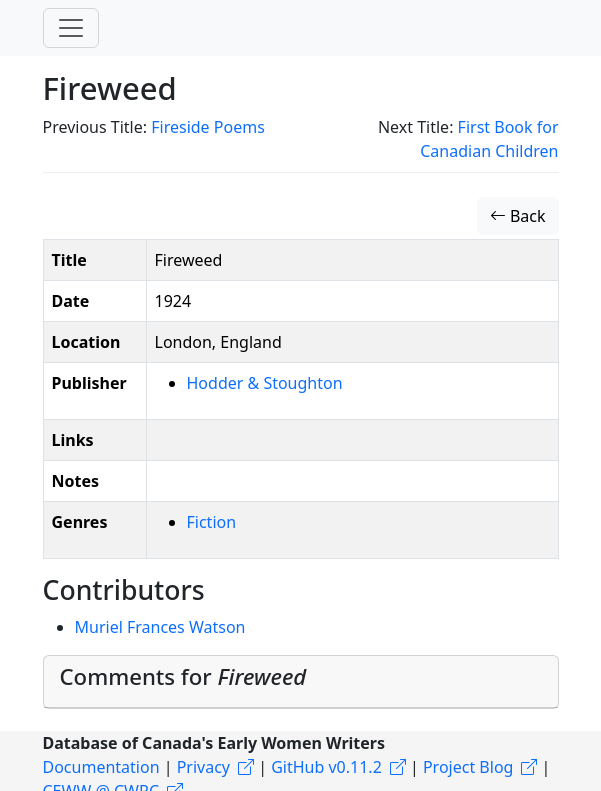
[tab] (301, 682)
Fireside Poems (208, 127)
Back (518, 216)
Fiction (212, 522)
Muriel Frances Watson (160, 627)
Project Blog (468, 767)
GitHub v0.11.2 (326, 767)
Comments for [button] (183, 676)
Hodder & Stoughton (265, 383)
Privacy (203, 767)
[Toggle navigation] (71, 28)
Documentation (101, 767)
